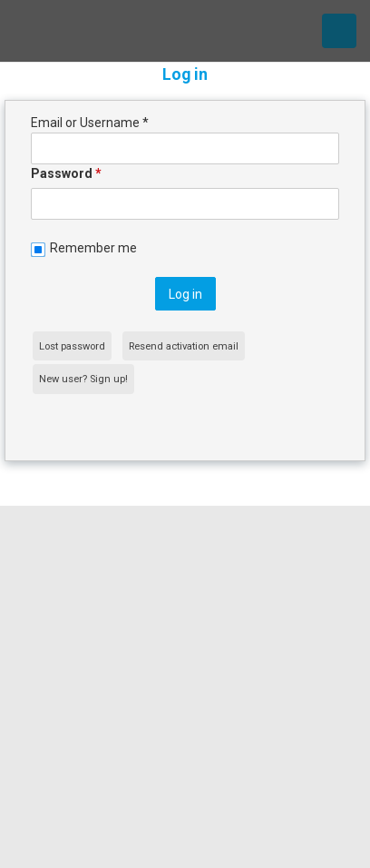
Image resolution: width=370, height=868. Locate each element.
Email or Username (90, 123)
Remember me (93, 248)
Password (66, 173)
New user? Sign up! (83, 379)
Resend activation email (184, 346)
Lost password (72, 346)
